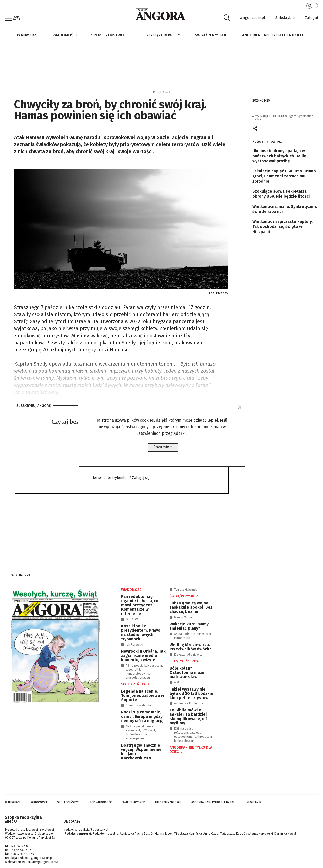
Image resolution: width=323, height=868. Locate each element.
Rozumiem (163, 447)
